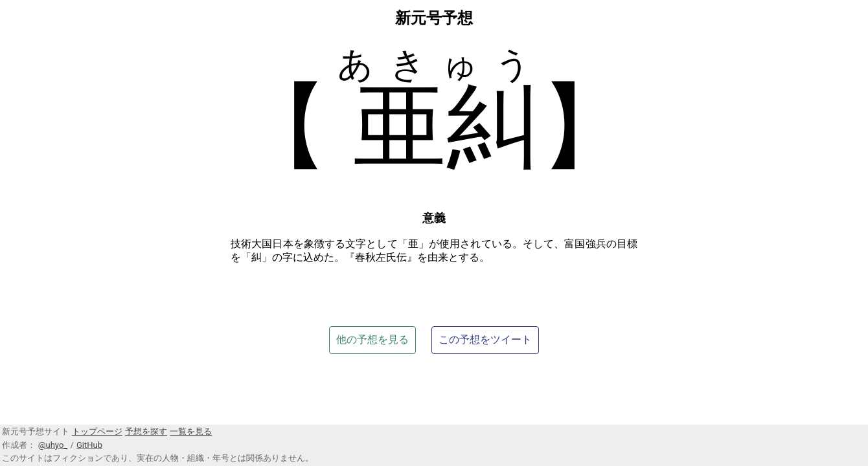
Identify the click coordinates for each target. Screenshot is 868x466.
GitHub (89, 445)
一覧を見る (191, 431)
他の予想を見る (372, 339)
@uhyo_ (53, 445)
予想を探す (146, 431)
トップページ (97, 431)
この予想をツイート (485, 339)
